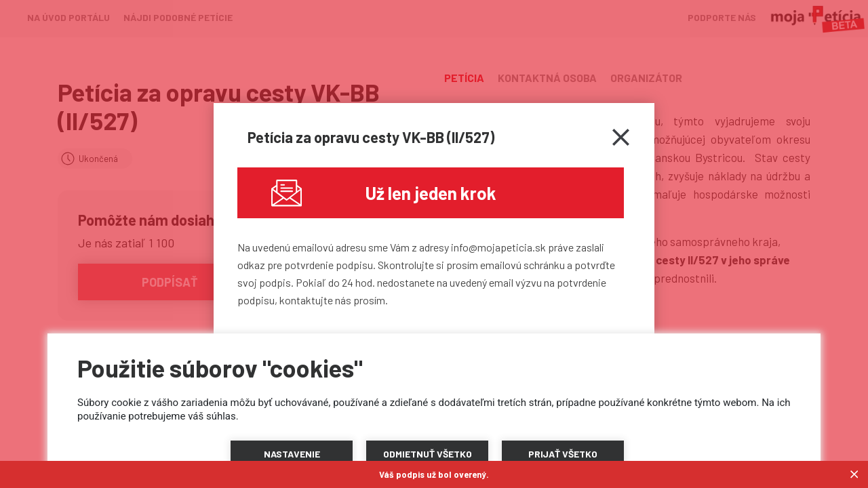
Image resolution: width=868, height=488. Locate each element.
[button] (292, 454)
